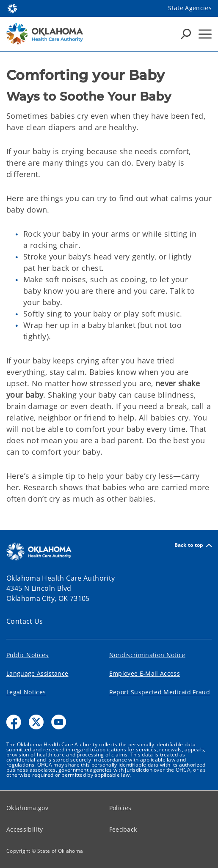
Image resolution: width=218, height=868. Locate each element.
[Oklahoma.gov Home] (12, 8)
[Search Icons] (186, 34)
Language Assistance (37, 673)
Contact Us (25, 621)
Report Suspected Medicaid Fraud (160, 692)
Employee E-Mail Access (145, 673)
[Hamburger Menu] (205, 34)
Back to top (193, 545)
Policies (120, 808)
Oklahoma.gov (27, 808)
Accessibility (25, 829)
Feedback (123, 829)
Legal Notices (26, 692)
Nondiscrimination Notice (147, 655)
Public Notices (28, 655)
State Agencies (190, 8)
